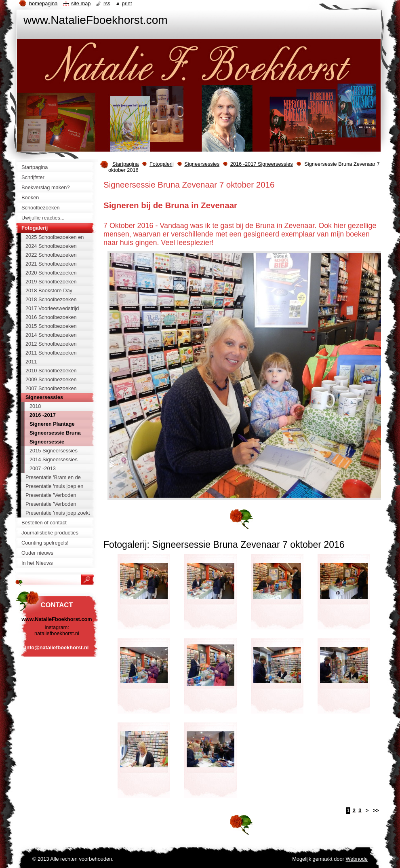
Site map (81, 3)
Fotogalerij (162, 164)
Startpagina (125, 164)
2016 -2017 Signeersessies (262, 164)
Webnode (357, 859)
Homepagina (43, 3)
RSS (107, 3)
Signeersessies (202, 164)
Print (127, 3)
